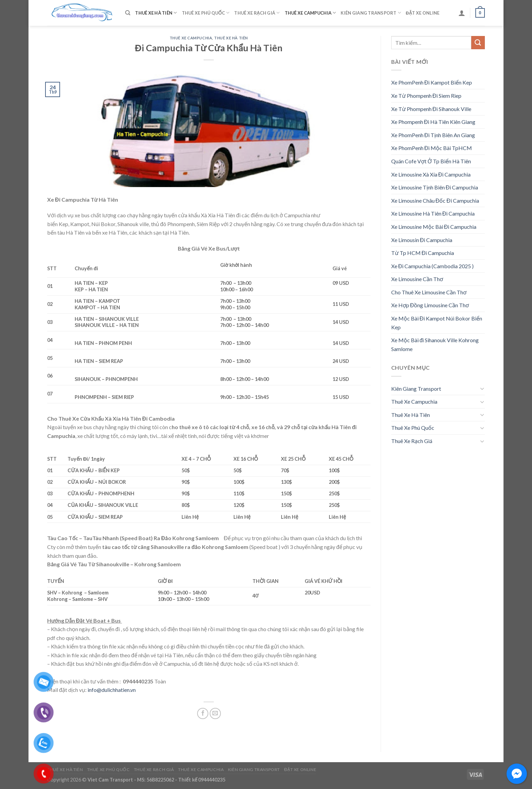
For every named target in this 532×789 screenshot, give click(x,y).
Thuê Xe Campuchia (310, 13)
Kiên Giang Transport (371, 13)
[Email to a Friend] (215, 713)
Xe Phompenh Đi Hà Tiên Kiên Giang (433, 122)
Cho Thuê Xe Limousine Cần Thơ (429, 292)
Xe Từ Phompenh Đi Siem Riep (426, 96)
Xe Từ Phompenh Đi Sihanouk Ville (431, 109)
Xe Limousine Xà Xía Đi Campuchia (431, 174)
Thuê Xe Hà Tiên (156, 13)
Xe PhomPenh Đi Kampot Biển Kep (432, 82)
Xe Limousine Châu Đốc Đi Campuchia (435, 200)
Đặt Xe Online (423, 13)
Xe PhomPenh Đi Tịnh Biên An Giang (433, 135)
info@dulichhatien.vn (112, 690)
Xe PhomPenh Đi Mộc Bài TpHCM (432, 148)
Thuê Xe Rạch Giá (257, 13)
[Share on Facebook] (203, 713)
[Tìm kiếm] (128, 13)
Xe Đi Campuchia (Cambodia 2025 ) (433, 266)
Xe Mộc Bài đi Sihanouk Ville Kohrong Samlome (435, 344)
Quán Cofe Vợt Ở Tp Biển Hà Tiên (431, 161)
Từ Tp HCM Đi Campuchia (423, 253)
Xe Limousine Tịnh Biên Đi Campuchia (435, 187)
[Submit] (478, 43)
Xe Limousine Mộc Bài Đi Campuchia (434, 227)
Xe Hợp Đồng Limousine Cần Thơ (430, 305)
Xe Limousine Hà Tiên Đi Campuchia (433, 213)
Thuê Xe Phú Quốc (206, 13)
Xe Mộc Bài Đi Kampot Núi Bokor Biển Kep (437, 323)
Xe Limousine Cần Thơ (417, 279)
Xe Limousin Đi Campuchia (422, 240)
